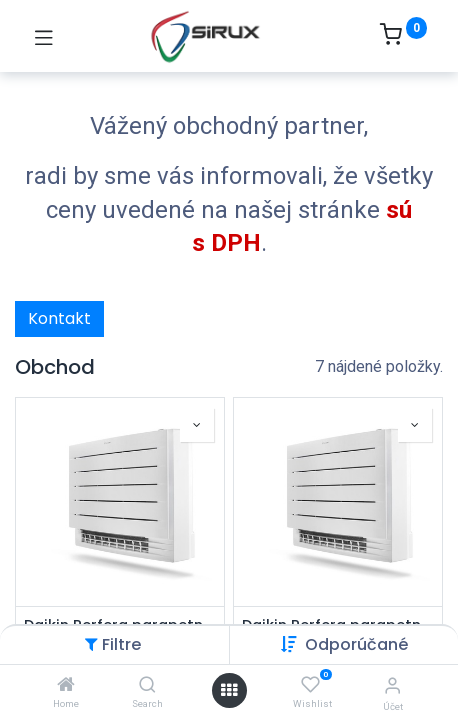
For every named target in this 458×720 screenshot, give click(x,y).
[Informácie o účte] (392, 685)
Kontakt (59, 318)
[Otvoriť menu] (229, 690)
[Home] (66, 685)
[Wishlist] (310, 685)
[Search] (147, 685)
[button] (356, 644)
